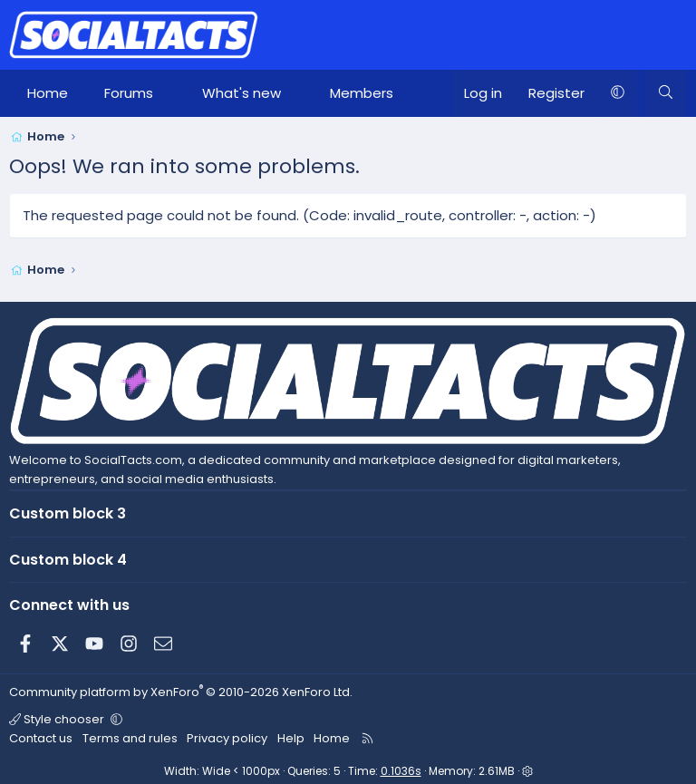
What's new (242, 93)
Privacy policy (227, 738)
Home (48, 93)
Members (362, 93)
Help (291, 738)
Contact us (41, 738)
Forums (129, 93)
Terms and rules (130, 738)
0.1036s (401, 771)
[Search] (666, 93)
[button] (170, 93)
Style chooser (58, 719)
